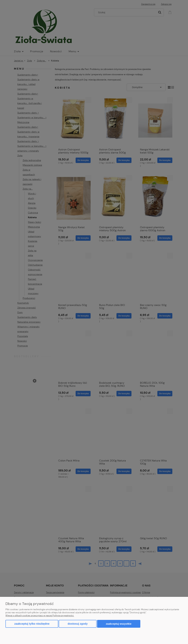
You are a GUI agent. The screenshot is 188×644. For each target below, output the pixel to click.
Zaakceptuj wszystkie (119, 624)
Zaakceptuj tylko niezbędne (32, 624)
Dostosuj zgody (78, 624)
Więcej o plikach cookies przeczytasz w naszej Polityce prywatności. (40, 616)
